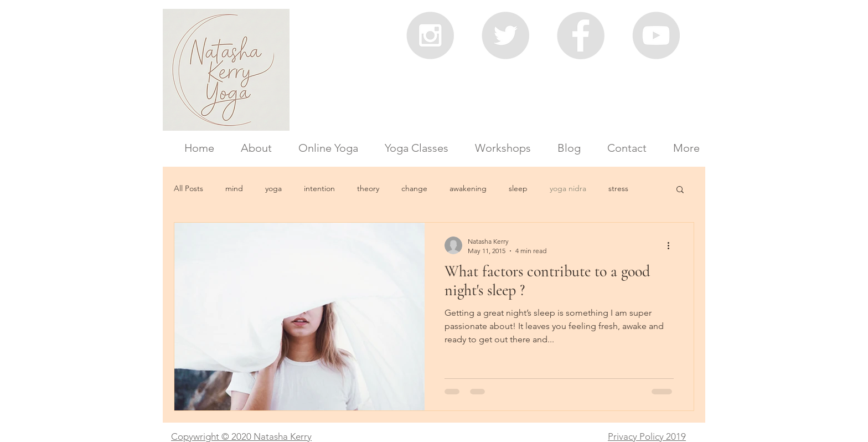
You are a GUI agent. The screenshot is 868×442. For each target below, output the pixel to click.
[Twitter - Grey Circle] (505, 35)
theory (368, 188)
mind (234, 188)
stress (618, 188)
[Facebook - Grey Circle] (581, 35)
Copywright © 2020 (211, 436)
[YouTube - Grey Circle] (656, 35)
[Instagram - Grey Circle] (430, 35)
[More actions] (672, 245)
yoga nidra (568, 188)
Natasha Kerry (281, 436)
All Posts (188, 188)
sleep (518, 188)
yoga (273, 188)
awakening (468, 188)
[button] (680, 190)
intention (319, 188)
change (414, 188)
